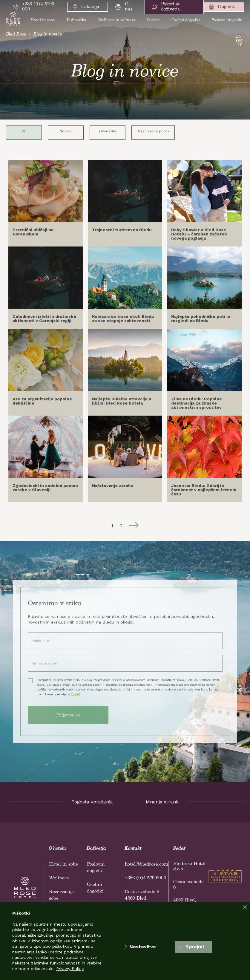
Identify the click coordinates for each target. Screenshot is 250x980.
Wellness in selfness (116, 20)
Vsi (24, 131)
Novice (66, 131)
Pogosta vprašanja (92, 802)
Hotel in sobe (43, 20)
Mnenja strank (162, 802)
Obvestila (108, 131)
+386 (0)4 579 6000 (146, 878)
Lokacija (86, 7)
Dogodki (222, 7)
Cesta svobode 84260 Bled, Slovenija (142, 898)
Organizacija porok (153, 131)
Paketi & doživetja (166, 7)
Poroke (153, 20)
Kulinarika (76, 20)
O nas (124, 7)
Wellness (59, 878)
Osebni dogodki (186, 20)
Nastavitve (140, 947)
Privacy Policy (70, 969)
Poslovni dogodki (227, 20)
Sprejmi (191, 947)
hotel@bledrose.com (147, 864)
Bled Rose (16, 34)
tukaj (75, 694)
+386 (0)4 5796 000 (34, 7)
